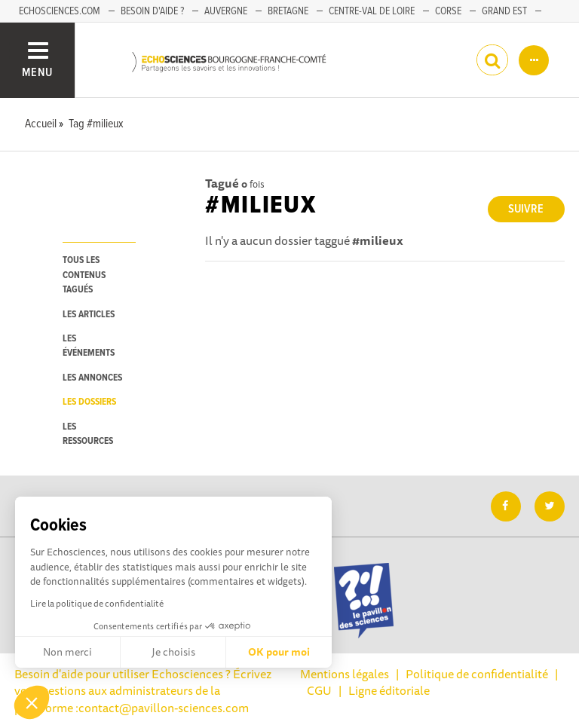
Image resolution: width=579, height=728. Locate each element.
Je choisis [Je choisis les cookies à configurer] (173, 652)
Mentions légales (345, 674)
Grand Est (504, 11)
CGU (319, 690)
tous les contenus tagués (84, 275)
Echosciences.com (60, 11)
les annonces (92, 378)
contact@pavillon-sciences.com (164, 708)
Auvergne (226, 11)
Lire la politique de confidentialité (97, 603)
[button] (32, 702)
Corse (448, 11)
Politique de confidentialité (477, 674)
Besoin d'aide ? (152, 11)
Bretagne (288, 11)
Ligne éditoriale (389, 690)
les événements (89, 346)
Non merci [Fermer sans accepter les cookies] (67, 652)
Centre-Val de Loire (372, 11)
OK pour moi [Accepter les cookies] (279, 652)
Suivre (526, 209)
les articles (89, 315)
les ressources (88, 434)
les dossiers (89, 402)
